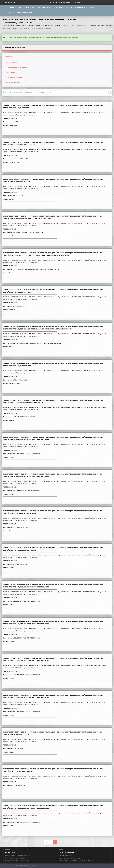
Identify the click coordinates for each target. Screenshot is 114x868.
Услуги (54, 2)
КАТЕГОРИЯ (11, 63)
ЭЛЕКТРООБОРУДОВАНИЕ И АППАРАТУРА (18, 23)
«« (47, 842)
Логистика (76, 2)
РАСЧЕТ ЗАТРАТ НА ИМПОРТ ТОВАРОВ (18, 856)
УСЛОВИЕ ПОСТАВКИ (15, 77)
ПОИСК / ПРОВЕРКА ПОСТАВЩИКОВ (17, 861)
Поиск (69, 2)
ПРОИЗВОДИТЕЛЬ (14, 82)
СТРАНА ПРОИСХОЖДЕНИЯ (17, 68)
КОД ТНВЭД (11, 72)
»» (67, 842)
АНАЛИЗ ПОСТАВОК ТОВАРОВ (15, 858)
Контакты (61, 2)
